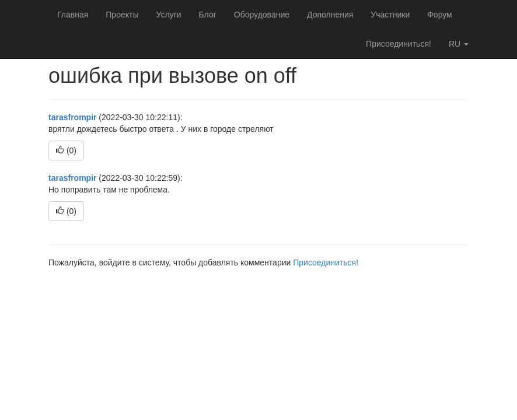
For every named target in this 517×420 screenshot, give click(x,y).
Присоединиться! (399, 44)
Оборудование (262, 15)
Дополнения (330, 15)
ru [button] (459, 44)
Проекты (122, 15)
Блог (208, 15)
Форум (440, 15)
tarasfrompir (72, 117)
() (66, 150)
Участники (390, 15)
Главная (73, 15)
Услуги (168, 15)
